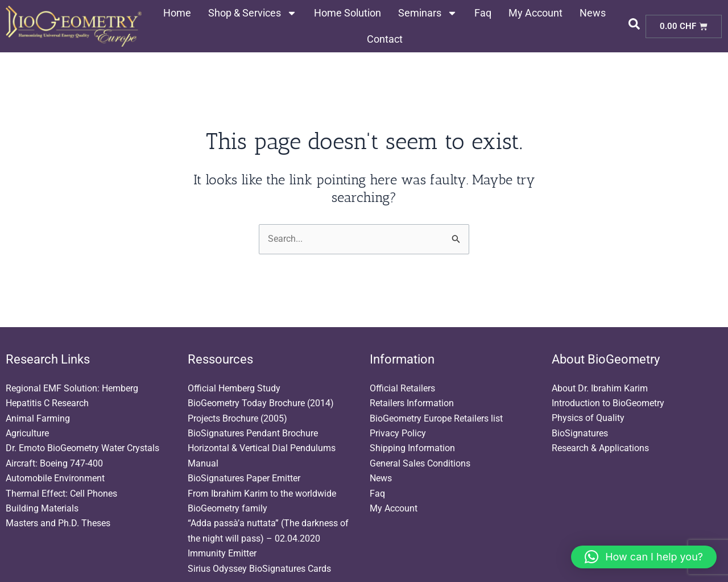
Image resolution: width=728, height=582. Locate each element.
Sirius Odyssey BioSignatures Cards (259, 569)
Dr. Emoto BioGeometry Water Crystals (82, 448)
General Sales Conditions (420, 463)
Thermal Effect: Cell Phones (61, 494)
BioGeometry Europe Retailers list (436, 418)
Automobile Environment (55, 478)
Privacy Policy (398, 433)
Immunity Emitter (222, 553)
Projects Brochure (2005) (237, 418)
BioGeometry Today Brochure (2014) (261, 403)
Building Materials (42, 508)
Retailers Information (412, 403)
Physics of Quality (588, 418)
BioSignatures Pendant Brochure (253, 433)
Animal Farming (38, 418)
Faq (483, 13)
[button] (644, 557)
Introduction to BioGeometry (608, 403)
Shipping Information (412, 448)
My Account (535, 13)
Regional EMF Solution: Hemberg (72, 388)
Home (177, 13)
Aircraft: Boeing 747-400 (54, 463)
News (593, 13)
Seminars (428, 13)
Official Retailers (402, 388)
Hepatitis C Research (47, 403)
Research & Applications (600, 448)
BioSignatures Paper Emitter (244, 478)
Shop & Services (253, 13)
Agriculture (27, 433)
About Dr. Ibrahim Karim (600, 388)
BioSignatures (580, 433)
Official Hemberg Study (234, 388)
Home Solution (348, 13)
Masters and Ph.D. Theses (58, 523)
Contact (385, 39)
